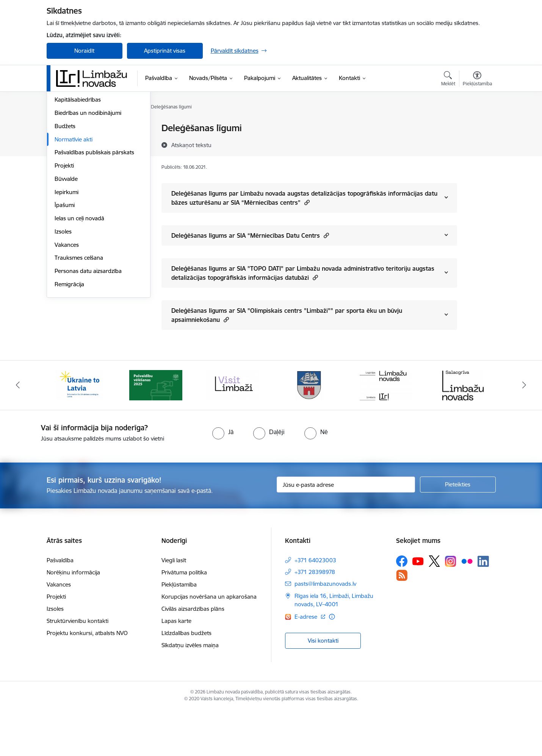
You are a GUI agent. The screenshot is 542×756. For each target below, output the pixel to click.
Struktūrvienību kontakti (78, 667)
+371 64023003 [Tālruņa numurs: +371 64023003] (315, 606)
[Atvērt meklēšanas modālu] (448, 80)
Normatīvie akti (74, 221)
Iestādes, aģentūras (80, 168)
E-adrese (307, 663)
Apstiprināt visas (165, 51)
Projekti (64, 247)
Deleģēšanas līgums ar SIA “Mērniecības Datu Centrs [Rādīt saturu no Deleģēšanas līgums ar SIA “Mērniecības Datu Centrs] (250, 235)
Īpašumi (65, 287)
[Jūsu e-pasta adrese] (346, 530)
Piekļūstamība (179, 630)
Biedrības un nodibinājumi (88, 194)
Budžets (65, 208)
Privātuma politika (184, 618)
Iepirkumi (67, 274)
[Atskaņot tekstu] (191, 145)
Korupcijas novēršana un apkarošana (209, 642)
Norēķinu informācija (73, 618)
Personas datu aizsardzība (88, 352)
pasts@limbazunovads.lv (325, 630)
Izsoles (63, 313)
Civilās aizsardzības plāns (193, 655)
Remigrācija (69, 366)
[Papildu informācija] (332, 663)
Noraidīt (84, 51)
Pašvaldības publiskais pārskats (94, 234)
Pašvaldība (60, 606)
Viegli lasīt (174, 606)
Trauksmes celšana (79, 340)
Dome (62, 129)
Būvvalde (66, 260)
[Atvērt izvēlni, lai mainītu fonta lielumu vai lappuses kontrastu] (477, 80)
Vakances (67, 326)
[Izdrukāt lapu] (477, 125)
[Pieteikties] (458, 530)
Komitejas (67, 142)
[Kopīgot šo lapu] (477, 144)
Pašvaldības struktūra (82, 155)
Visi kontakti (323, 686)
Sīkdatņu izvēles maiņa (190, 691)
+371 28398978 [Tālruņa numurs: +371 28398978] (315, 618)
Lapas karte (176, 667)
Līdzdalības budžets (186, 679)
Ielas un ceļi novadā (79, 300)
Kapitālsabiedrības (78, 181)
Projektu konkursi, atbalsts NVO (87, 679)
